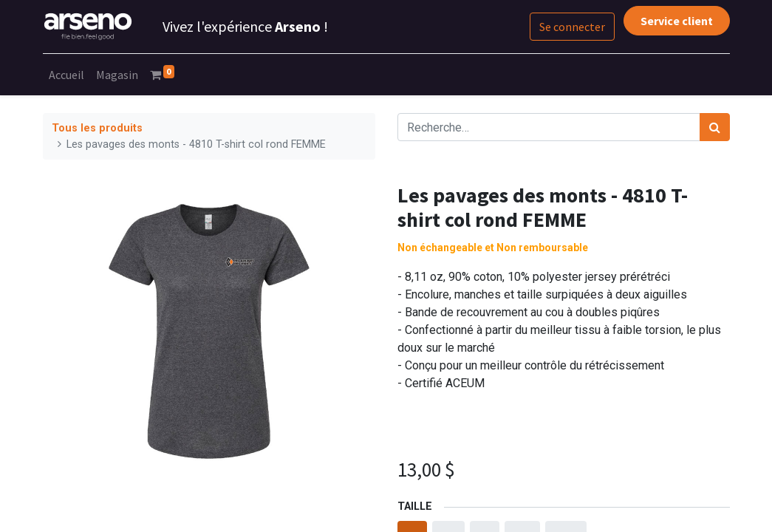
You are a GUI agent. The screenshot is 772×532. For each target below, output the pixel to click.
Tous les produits (97, 128)
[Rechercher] (715, 127)
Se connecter (572, 27)
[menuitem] (66, 75)
